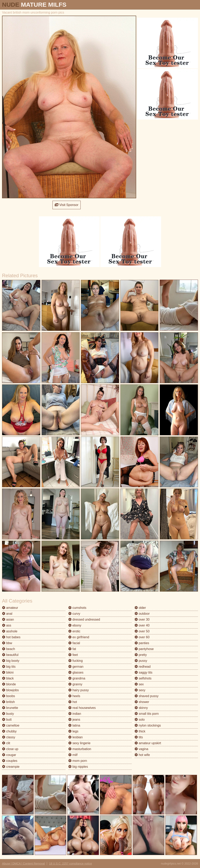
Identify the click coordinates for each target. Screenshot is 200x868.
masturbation (80, 749)
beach (9, 649)
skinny (141, 708)
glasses (76, 672)
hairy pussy (79, 690)
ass (7, 625)
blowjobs (10, 690)
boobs (9, 696)
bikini (8, 672)
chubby (9, 731)
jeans (74, 720)
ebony (75, 625)
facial (74, 643)
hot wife (142, 755)
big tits (9, 667)
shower (142, 702)
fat (72, 649)
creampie (11, 767)
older (140, 608)
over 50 (142, 631)
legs (73, 731)
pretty (141, 655)
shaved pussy (147, 696)
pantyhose (144, 649)
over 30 (142, 619)
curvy (74, 614)
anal (7, 614)
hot (73, 702)
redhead (143, 667)
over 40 (142, 625)
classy (9, 737)
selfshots (143, 678)
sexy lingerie (79, 743)
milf (73, 755)
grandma (77, 678)
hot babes (11, 637)
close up (10, 749)
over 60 (142, 637)
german (76, 667)
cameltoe (11, 725)
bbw (7, 643)
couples (10, 761)
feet (73, 655)
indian (75, 714)
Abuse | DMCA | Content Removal (23, 864)
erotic (74, 631)
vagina (141, 749)
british (8, 702)
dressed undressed (84, 619)
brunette (10, 708)
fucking (75, 661)
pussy (141, 661)
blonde (9, 684)
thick (140, 731)
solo (140, 720)
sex (139, 684)
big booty (11, 661)
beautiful (10, 655)
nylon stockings (148, 725)
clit (6, 743)
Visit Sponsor (66, 205)
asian (8, 619)
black (8, 678)
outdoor (142, 614)
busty (8, 714)
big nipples (78, 767)
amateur (10, 608)
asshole (10, 631)
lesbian (75, 737)
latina (74, 725)
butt (7, 720)
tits (139, 737)
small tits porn (147, 714)
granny (75, 684)
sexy (140, 690)
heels (74, 696)
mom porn (78, 761)
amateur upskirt (148, 743)
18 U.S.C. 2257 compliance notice (71, 864)
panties (142, 643)
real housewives (82, 708)
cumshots (77, 608)
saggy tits (143, 672)
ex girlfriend (79, 637)
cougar (9, 755)
